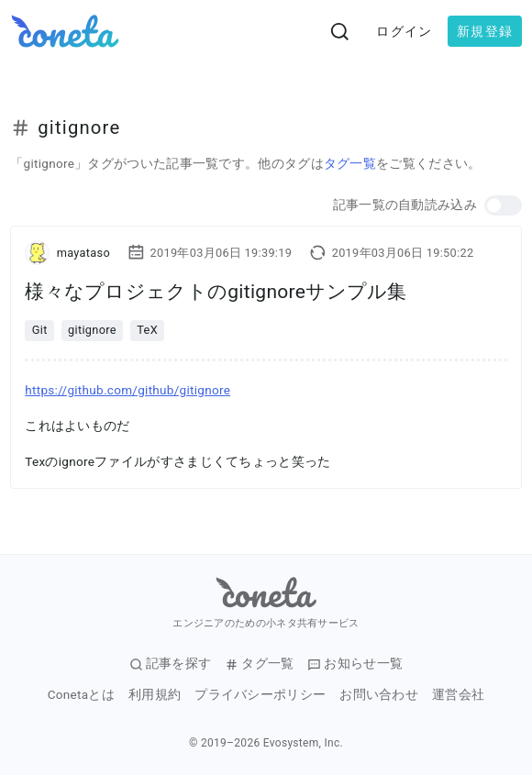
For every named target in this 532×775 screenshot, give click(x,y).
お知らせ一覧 (355, 664)
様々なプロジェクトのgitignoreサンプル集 (216, 292)
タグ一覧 (350, 163)
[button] (503, 206)
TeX (147, 330)
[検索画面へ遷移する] (340, 31)
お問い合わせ (379, 695)
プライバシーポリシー (260, 695)
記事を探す (171, 664)
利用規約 (155, 695)
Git (40, 330)
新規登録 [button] (485, 31)
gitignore (92, 330)
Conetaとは (81, 695)
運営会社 (458, 695)
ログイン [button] (404, 31)
